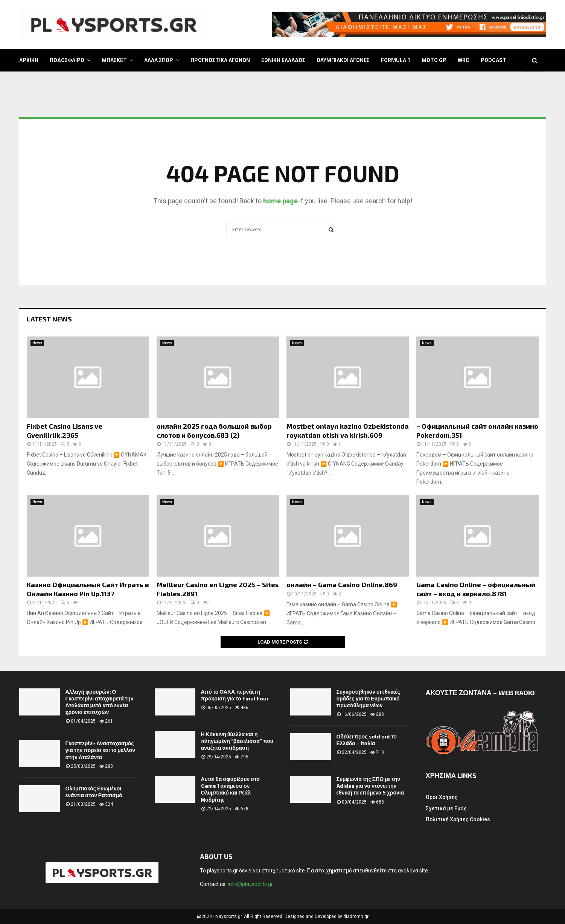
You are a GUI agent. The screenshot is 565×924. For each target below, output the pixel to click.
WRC (464, 60)
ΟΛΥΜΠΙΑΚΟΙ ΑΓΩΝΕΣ (343, 60)
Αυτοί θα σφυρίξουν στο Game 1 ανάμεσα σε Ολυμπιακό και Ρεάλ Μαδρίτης (231, 789)
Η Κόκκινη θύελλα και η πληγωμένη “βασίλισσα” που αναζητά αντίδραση (237, 741)
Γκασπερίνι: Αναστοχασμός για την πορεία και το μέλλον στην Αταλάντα (100, 750)
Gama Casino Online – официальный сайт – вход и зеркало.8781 (476, 589)
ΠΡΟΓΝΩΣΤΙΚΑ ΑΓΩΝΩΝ (220, 60)
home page (280, 201)
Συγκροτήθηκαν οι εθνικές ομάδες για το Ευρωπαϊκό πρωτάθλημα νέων (368, 698)
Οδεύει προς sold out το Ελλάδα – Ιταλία (367, 740)
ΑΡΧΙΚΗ (29, 60)
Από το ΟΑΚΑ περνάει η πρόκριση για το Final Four (235, 695)
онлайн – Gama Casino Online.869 (342, 585)
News (37, 343)
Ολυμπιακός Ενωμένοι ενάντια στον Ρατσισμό (94, 792)
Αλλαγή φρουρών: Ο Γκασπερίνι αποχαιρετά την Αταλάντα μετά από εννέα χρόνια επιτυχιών (100, 702)
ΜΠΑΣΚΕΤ (114, 60)
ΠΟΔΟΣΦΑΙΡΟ (67, 60)
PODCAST (493, 60)
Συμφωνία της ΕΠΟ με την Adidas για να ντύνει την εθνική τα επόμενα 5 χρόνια (370, 786)
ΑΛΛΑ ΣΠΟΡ (159, 60)
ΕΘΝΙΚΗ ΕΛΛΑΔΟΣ (283, 60)
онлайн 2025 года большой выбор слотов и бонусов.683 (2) (214, 430)
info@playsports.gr (250, 884)
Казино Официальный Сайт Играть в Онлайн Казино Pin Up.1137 (88, 589)
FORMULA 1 (396, 60)
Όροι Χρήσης (442, 797)
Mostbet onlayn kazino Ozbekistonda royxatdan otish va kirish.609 (348, 430)
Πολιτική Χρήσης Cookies (458, 819)
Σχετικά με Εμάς (446, 808)
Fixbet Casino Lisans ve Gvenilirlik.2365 (65, 430)
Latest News (49, 319)
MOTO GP (434, 60)
